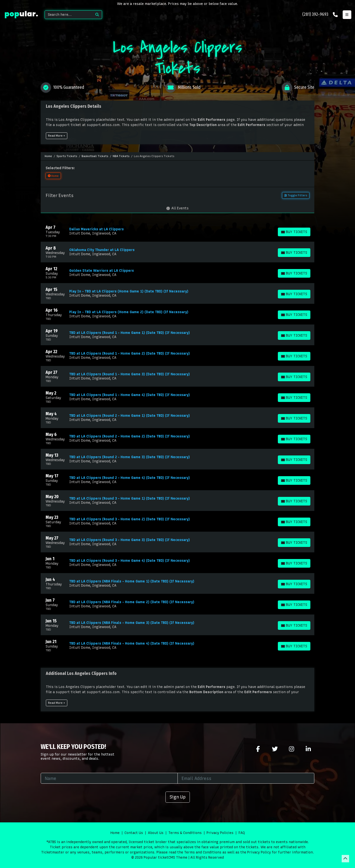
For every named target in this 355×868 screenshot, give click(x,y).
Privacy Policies (220, 833)
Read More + (57, 136)
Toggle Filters (296, 195)
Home (115, 833)
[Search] (69, 15)
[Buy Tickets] (294, 232)
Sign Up (178, 797)
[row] (177, 231)
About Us (156, 833)
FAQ (242, 833)
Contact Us (134, 833)
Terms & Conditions (185, 833)
